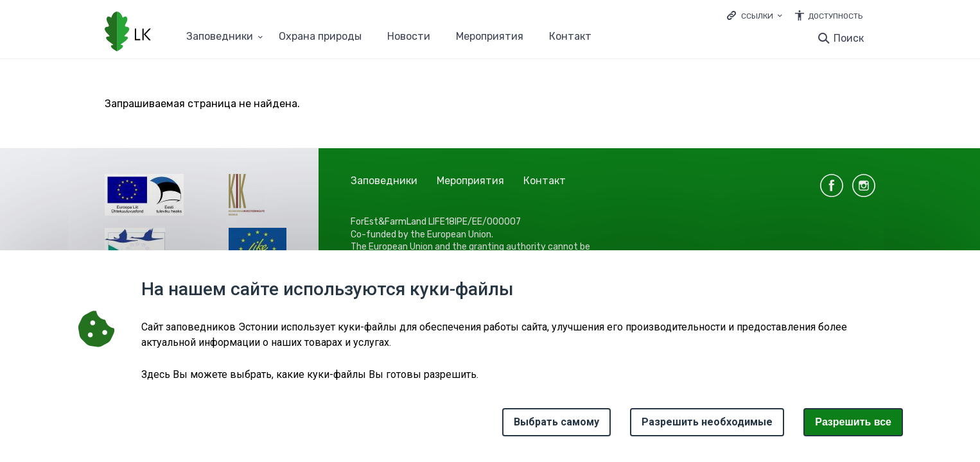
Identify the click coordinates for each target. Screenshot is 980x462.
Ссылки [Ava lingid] (757, 16)
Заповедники (384, 181)
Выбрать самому (556, 422)
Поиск (849, 38)
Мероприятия (490, 37)
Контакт (570, 37)
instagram (864, 185)
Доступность (835, 16)
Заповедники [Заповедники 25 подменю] (220, 37)
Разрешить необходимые (707, 422)
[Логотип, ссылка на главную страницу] (128, 33)
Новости (409, 37)
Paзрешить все (853, 422)
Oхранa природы (320, 37)
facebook (832, 185)
